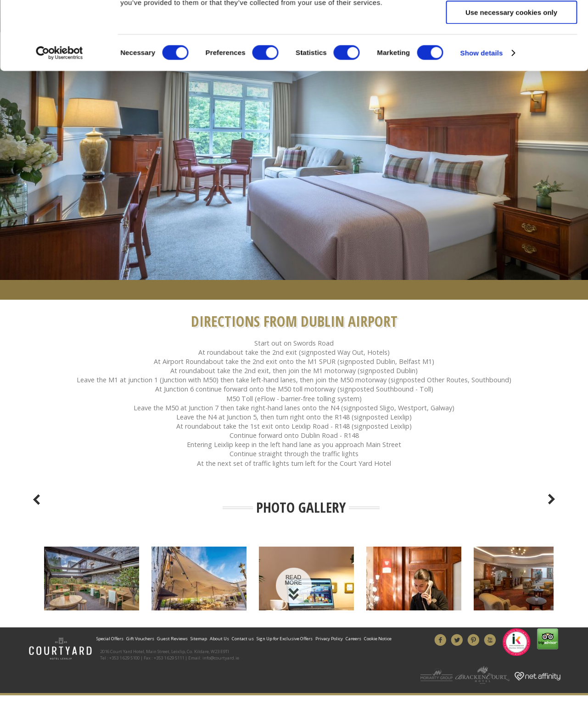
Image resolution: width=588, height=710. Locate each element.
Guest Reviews (172, 639)
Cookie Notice (378, 639)
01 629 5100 (150, 22)
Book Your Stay (294, 37)
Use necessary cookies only (511, 116)
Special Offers (110, 639)
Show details (482, 157)
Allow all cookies (512, 63)
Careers (353, 639)
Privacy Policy (329, 639)
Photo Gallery (301, 507)
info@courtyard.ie (221, 658)
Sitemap (199, 639)
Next (552, 499)
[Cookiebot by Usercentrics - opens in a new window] (59, 157)
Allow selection (511, 90)
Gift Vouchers (140, 639)
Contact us (243, 639)
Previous (37, 499)
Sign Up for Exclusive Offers (285, 639)
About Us (219, 639)
